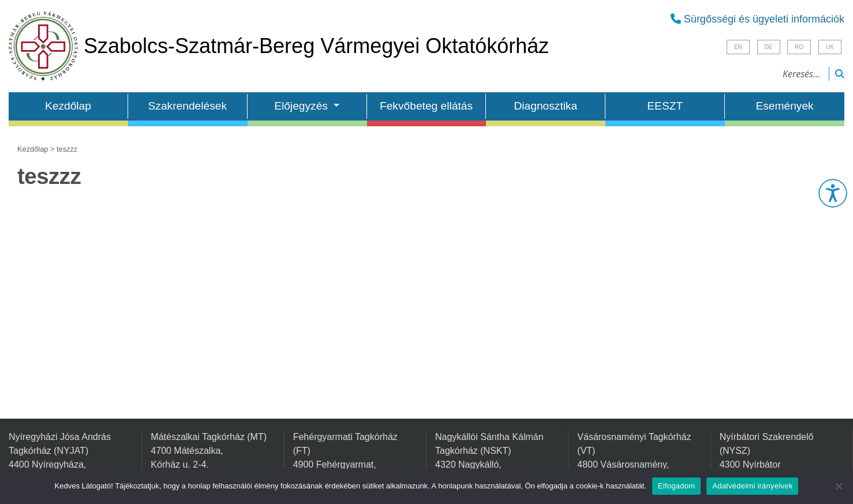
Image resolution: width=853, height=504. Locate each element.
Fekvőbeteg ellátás (426, 106)
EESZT (665, 106)
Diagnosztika (545, 106)
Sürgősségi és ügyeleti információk (757, 19)
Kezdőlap (68, 106)
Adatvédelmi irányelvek (752, 486)
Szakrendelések (188, 106)
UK (830, 47)
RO (799, 47)
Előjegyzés (302, 106)
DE (769, 47)
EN (738, 47)
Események (784, 106)
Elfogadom (676, 486)
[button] (833, 193)
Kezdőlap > (37, 149)
